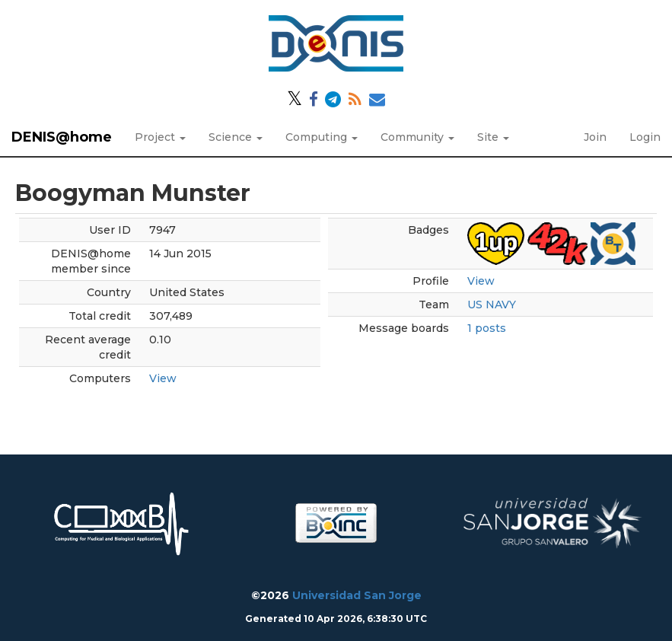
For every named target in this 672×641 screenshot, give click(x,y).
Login (645, 137)
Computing (322, 137)
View (163, 378)
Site (493, 137)
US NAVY (492, 305)
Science (236, 137)
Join (595, 137)
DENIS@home (62, 137)
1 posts (487, 328)
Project (160, 137)
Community (417, 137)
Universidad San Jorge (357, 595)
